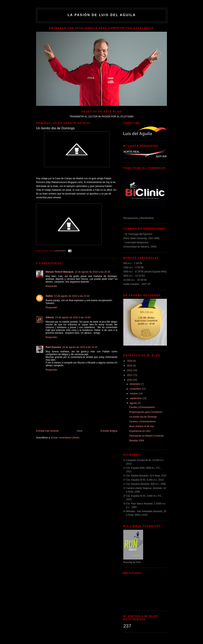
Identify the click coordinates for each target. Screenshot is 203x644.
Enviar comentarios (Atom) (65, 438)
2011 (130, 375)
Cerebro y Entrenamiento (143, 422)
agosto (134, 403)
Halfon (49, 296)
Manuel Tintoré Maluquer (60, 272)
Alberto (50, 317)
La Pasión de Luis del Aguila (102, 15)
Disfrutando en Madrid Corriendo (147, 436)
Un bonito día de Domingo (143, 417)
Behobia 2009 (137, 441)
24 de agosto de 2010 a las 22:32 (80, 347)
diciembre (135, 384)
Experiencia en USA (140, 431)
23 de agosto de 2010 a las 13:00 (73, 317)
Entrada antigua (109, 431)
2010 (130, 380)
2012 (130, 370)
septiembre (136, 398)
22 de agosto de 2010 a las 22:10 (72, 296)
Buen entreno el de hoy (142, 426)
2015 (130, 361)
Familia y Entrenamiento (142, 407)
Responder (51, 286)
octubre (134, 394)
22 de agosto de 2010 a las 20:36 (93, 272)
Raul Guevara (53, 347)
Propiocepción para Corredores (146, 412)
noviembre (136, 389)
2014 (130, 366)
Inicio (80, 431)
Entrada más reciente (47, 431)
